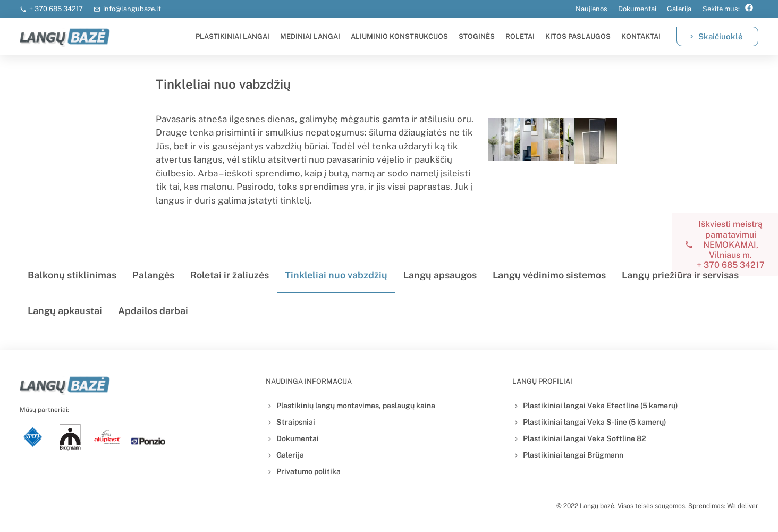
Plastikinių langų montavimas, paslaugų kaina (356, 406)
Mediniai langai (310, 36)
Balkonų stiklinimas (72, 275)
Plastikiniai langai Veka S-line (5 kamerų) (595, 422)
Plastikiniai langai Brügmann (573, 455)
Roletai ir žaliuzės (230, 275)
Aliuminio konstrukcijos (399, 36)
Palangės (153, 275)
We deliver (743, 506)
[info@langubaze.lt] (97, 9)
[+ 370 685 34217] (23, 9)
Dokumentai (637, 9)
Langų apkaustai (65, 311)
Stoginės (477, 36)
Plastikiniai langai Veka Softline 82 (585, 438)
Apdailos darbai (153, 311)
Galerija (679, 9)
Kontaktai (641, 36)
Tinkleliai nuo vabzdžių (336, 275)
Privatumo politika (308, 471)
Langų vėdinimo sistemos (549, 275)
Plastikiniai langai (232, 36)
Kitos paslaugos (578, 36)
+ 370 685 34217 (56, 9)
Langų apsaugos (440, 275)
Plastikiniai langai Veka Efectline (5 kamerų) (601, 406)
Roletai (520, 36)
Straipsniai (296, 422)
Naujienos (591, 9)
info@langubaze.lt (132, 9)
